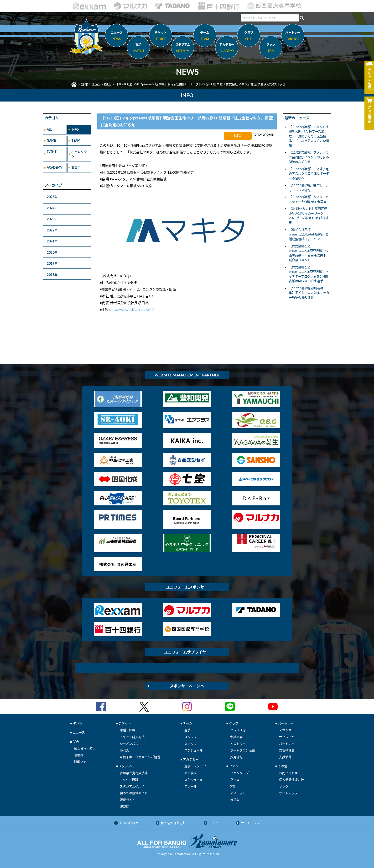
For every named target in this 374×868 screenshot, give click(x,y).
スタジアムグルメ (132, 786)
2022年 (52, 230)
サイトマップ (288, 793)
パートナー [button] (293, 37)
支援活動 (285, 757)
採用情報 (236, 757)
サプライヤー (288, 737)
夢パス (124, 750)
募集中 (76, 167)
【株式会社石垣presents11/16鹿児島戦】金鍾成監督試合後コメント (309, 234)
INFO (108, 84)
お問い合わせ (288, 773)
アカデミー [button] (227, 48)
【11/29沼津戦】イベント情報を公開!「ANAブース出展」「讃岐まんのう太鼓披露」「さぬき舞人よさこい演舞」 (309, 136)
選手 (187, 730)
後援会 (235, 800)
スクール (191, 786)
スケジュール (194, 750)
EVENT (52, 152)
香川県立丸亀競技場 (134, 773)
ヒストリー (238, 744)
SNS (233, 786)
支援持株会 (287, 750)
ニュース (117, 37)
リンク (284, 786)
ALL (49, 129)
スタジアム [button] (183, 48)
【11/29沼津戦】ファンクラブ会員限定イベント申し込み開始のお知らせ (309, 157)
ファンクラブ (239, 773)
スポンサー (287, 730)
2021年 (52, 241)
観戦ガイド (127, 800)
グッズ (235, 780)
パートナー (287, 744)
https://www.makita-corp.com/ (131, 309)
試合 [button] (138, 48)
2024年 (52, 208)
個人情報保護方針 (291, 780)
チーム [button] (205, 37)
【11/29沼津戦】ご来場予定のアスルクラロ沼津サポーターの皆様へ (309, 174)
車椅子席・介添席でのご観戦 (140, 757)
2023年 (52, 219)
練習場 (124, 807)
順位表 (79, 755)
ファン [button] (271, 48)
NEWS (96, 84)
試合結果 (191, 773)
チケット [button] (161, 37)
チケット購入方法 (132, 737)
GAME (51, 140)
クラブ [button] (249, 37)
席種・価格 (127, 730)
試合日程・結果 (85, 748)
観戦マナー (82, 762)
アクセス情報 (129, 780)
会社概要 (236, 737)
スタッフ (191, 737)
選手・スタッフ (195, 766)
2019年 (52, 263)
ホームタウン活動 (243, 750)
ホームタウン (79, 154)
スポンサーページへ (187, 686)
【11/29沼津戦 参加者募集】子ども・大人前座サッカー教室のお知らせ (309, 293)
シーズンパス (129, 744)
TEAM (76, 140)
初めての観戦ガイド (134, 793)
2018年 (52, 275)
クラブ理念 (238, 730)
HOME (83, 85)
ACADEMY (54, 167)
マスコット (238, 793)
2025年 (52, 197)
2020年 (52, 252)
